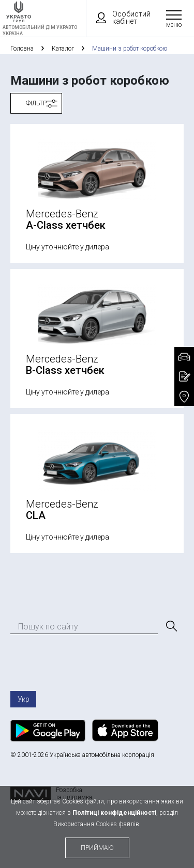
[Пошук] (171, 626)
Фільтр (36, 103)
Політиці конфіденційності (114, 813)
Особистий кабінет (118, 18)
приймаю (97, 848)
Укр (24, 699)
